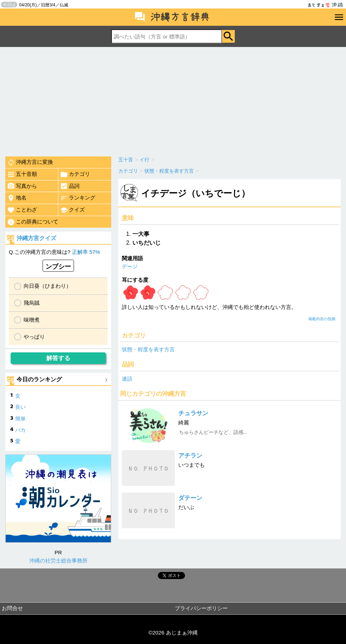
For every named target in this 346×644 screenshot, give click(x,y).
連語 (127, 379)
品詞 (70, 186)
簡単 (20, 419)
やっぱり (34, 337)
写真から (22, 186)
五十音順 (22, 174)
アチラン (190, 456)
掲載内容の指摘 (322, 319)
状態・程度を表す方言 (148, 349)
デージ (130, 266)
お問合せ (12, 608)
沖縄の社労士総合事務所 (58, 560)
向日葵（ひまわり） (47, 286)
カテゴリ (75, 174)
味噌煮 (32, 320)
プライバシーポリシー (201, 608)
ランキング (78, 198)
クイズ (72, 210)
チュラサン (193, 413)
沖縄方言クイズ (36, 238)
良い (20, 407)
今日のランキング (39, 379)
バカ (20, 430)
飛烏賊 (32, 303)
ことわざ (22, 210)
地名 (17, 198)
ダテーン (190, 498)
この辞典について (33, 222)
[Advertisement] (173, 100)
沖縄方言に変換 (30, 162)
